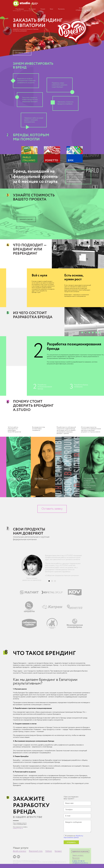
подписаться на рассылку (80, 851)
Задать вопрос (78, 855)
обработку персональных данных (73, 837)
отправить (71, 842)
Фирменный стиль (36, 851)
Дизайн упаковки (20, 851)
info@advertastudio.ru (83, 10)
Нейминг (49, 851)
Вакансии (76, 858)
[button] (82, 332)
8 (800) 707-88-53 (85, 8)
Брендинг (58, 851)
